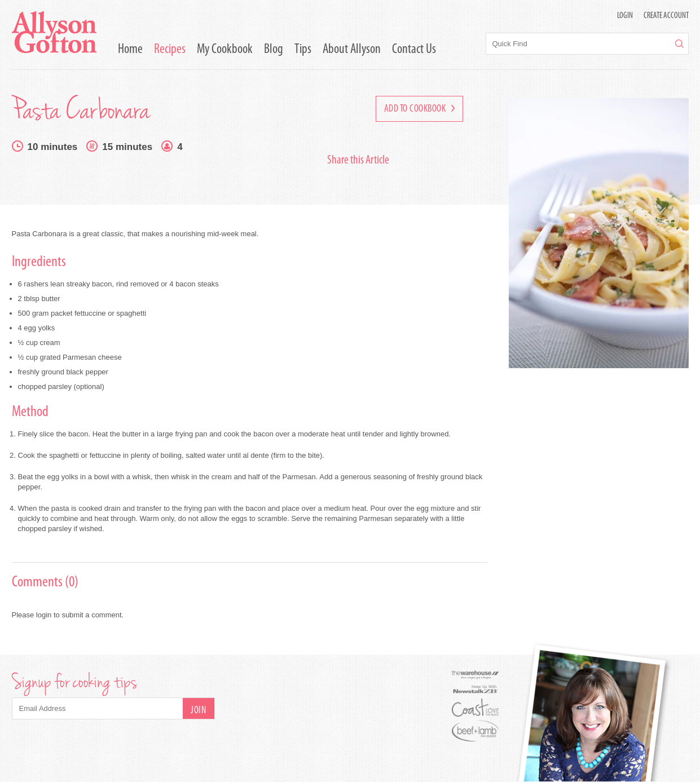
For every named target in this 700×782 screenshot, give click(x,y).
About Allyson (352, 50)
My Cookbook (225, 50)
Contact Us (414, 50)
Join (198, 711)
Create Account (666, 16)
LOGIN (625, 16)
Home (130, 50)
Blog (274, 50)
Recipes (170, 50)
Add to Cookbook (419, 109)
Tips (303, 50)
